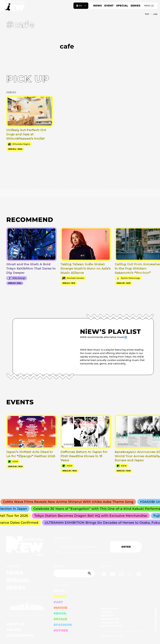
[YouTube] (113, 575)
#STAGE (60, 619)
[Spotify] (104, 575)
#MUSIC (60, 596)
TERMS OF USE (110, 623)
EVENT (109, 6)
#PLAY (59, 591)
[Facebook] (139, 575)
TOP (147, 14)
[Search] (74, 573)
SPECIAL (122, 6)
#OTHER (61, 630)
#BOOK (60, 613)
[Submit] (90, 573)
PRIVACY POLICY (111, 626)
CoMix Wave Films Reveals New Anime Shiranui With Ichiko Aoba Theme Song (77, 502)
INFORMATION (110, 619)
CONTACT (107, 612)
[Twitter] (130, 575)
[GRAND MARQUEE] (27, 606)
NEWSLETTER (63, 538)
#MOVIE (61, 608)
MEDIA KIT (107, 616)
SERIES (135, 6)
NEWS (98, 6)
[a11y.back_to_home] (13, 7)
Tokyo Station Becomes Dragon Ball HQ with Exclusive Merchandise (97, 516)
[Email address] (82, 547)
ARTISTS (14, 630)
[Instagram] (121, 575)
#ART (58, 602)
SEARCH (59, 566)
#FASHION (63, 625)
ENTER (126, 547)
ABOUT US (15, 624)
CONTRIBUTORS (20, 635)
